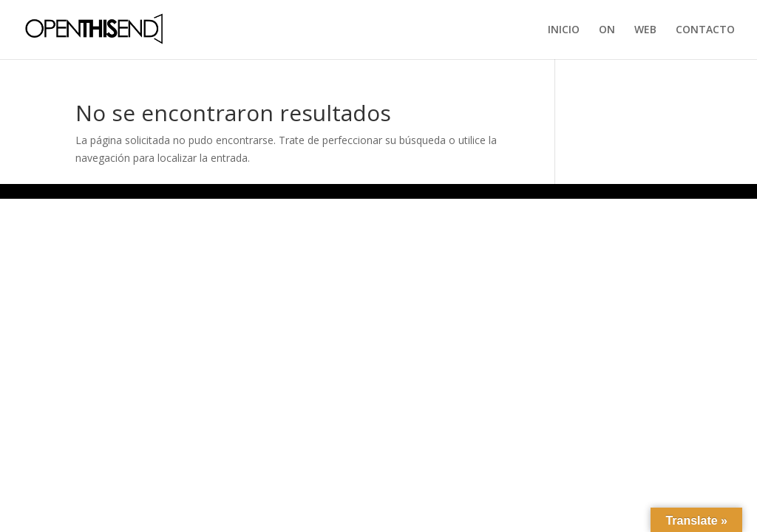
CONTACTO (705, 30)
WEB (645, 30)
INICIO (564, 30)
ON (607, 30)
